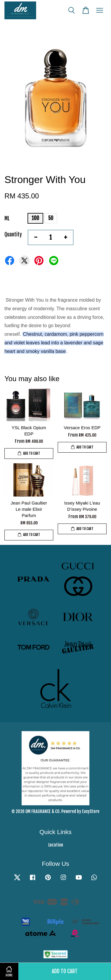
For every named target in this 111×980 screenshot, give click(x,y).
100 (35, 218)
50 (51, 218)
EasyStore (91, 811)
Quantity (13, 234)
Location (56, 845)
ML (7, 218)
